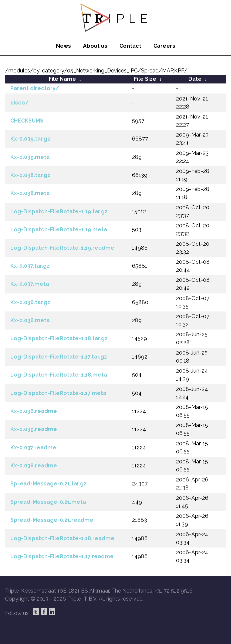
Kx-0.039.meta (30, 157)
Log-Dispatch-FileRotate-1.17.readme (62, 556)
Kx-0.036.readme (34, 411)
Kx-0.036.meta (30, 320)
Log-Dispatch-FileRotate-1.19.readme (62, 248)
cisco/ (19, 103)
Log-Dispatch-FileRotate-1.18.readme (62, 538)
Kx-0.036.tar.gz (30, 302)
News (63, 46)
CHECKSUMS (27, 121)
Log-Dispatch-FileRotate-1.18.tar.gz (59, 338)
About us (95, 46)
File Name (62, 79)
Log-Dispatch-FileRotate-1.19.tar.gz (59, 211)
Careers (164, 46)
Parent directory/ (35, 88)
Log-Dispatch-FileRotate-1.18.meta (59, 375)
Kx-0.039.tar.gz (30, 139)
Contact (130, 46)
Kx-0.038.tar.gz (30, 175)
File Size (145, 79)
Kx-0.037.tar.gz (30, 266)
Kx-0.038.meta (30, 193)
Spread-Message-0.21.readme (52, 520)
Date (195, 79)
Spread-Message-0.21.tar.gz (48, 484)
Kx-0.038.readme (34, 466)
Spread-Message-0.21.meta (48, 502)
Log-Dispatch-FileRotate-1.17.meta (58, 393)
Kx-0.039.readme (34, 429)
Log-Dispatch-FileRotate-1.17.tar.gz (59, 357)
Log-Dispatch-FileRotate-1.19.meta (59, 230)
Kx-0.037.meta (30, 284)
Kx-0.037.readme (33, 448)
